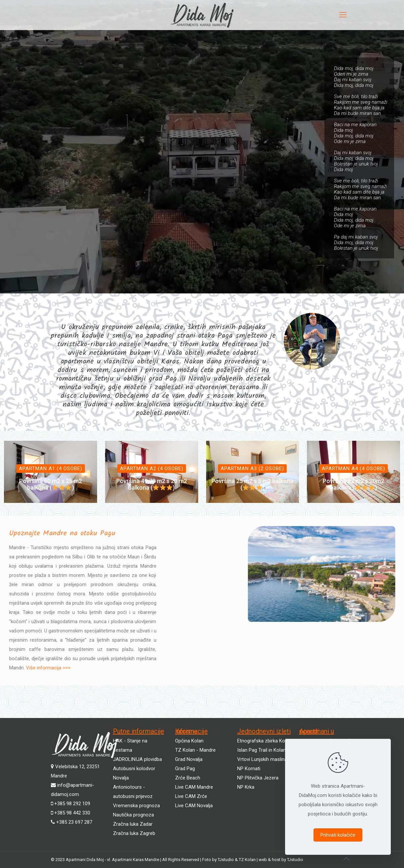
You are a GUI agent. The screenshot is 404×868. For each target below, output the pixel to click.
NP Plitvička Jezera (258, 778)
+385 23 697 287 (74, 822)
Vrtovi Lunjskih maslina (262, 759)
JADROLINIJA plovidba (137, 759)
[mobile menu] (343, 15)
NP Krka (246, 787)
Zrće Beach (188, 778)
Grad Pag (185, 769)
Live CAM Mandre (194, 787)
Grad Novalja (189, 759)
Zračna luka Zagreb (134, 833)
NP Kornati (249, 769)
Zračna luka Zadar (133, 824)
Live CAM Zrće (191, 796)
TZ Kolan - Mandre (195, 750)
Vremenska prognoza (136, 806)
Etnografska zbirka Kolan (264, 741)
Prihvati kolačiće (338, 835)
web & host (270, 860)
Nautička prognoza (133, 815)
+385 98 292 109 (72, 804)
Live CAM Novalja (194, 806)
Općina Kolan (189, 741)
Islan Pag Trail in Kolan (261, 750)
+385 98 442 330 (72, 813)
